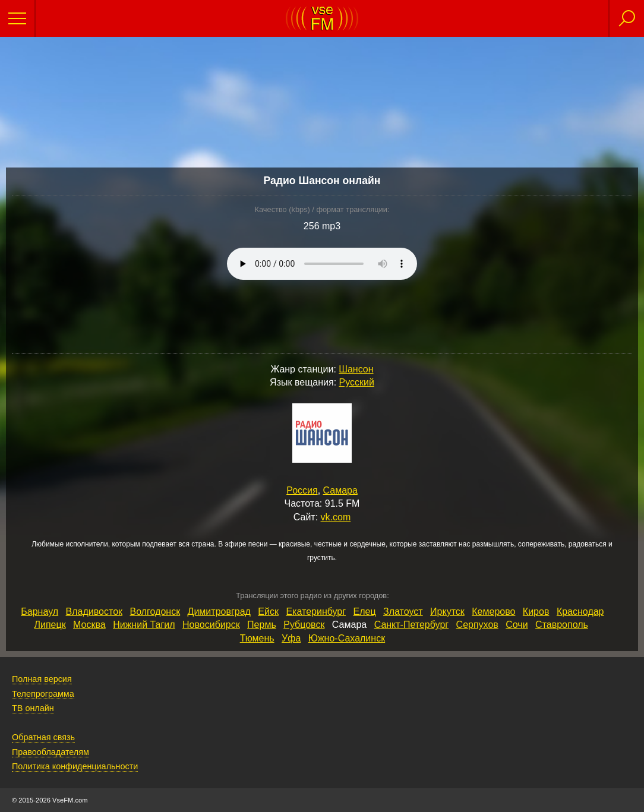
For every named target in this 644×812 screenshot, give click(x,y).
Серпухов (477, 625)
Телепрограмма (43, 694)
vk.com (336, 517)
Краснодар (580, 612)
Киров (536, 612)
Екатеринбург (316, 612)
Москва (89, 625)
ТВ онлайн (33, 708)
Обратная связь (43, 737)
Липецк (50, 625)
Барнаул (40, 612)
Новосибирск (211, 625)
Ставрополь (562, 625)
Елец (365, 612)
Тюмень (257, 638)
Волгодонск (155, 612)
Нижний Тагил (144, 625)
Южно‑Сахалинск (347, 638)
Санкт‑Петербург (411, 625)
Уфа (291, 638)
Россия (302, 490)
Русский (357, 382)
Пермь (262, 625)
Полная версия (42, 679)
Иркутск (447, 612)
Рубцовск (304, 625)
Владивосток (94, 612)
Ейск (268, 612)
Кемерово (493, 612)
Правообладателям (50, 752)
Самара (340, 490)
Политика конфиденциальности (75, 766)
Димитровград (219, 612)
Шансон (356, 369)
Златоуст (403, 612)
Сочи (517, 625)
